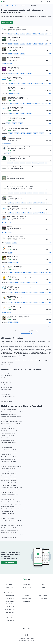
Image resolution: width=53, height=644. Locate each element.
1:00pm (42, 84)
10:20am (35, 292)
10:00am (16, 54)
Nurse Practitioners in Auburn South (9, 485)
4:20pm (22, 283)
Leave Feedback (10, 621)
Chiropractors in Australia (6, 6)
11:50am (35, 193)
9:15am (16, 113)
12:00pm (35, 44)
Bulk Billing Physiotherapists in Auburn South (11, 419)
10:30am (41, 34)
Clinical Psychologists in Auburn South (9, 443)
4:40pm (8, 123)
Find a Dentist (10, 590)
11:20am (29, 44)
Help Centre (10, 618)
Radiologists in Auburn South (7, 518)
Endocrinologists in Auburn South (8, 469)
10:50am (35, 103)
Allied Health (27, 590)
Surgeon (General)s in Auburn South (9, 533)
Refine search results (7, 22)
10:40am (23, 44)
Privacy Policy (43, 598)
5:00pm (35, 283)
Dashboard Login (26, 598)
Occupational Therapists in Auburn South (10, 490)
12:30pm (29, 74)
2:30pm (42, 203)
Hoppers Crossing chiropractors (8, 373)
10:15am (17, 273)
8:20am (11, 193)
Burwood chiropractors (6, 390)
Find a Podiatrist (10, 596)
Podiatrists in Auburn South (7, 511)
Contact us (43, 593)
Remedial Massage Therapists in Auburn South (11, 521)
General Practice (27, 587)
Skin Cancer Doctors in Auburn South (9, 523)
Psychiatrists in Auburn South (7, 514)
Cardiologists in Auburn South (8, 440)
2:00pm (35, 133)
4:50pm (14, 243)
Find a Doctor (10, 587)
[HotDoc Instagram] (29, 628)
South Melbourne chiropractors (8, 397)
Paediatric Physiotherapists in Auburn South (11, 502)
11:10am (16, 74)
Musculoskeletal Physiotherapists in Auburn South (12, 483)
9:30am (29, 34)
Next (49, 327)
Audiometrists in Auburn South (8, 438)
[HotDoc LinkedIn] (26, 628)
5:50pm (21, 123)
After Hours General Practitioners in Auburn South (12, 412)
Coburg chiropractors (6, 380)
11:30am (23, 74)
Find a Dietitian (10, 604)
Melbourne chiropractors (6, 401)
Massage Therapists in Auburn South (9, 481)
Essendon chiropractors (6, 383)
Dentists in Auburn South (7, 455)
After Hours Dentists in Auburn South (9, 410)
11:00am (17, 93)
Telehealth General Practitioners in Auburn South (12, 421)
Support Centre (27, 601)
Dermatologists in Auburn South (8, 459)
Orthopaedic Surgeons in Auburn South (10, 495)
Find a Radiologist (10, 612)
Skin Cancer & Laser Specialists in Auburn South (11, 525)
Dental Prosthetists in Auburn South (9, 452)
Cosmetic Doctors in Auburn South (9, 445)
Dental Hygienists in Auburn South (9, 450)
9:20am (23, 34)
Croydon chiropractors (6, 394)
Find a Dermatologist (10, 610)
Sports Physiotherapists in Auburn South (10, 530)
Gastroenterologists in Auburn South (9, 473)
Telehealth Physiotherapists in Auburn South (11, 424)
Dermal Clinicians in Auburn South (9, 457)
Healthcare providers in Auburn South (9, 537)
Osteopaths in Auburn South (7, 497)
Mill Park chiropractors (6, 385)
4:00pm (42, 133)
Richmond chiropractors (6, 392)
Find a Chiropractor (10, 598)
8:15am (10, 163)
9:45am (17, 203)
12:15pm (35, 273)
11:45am (17, 84)
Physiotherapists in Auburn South (8, 507)
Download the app (9, 562)
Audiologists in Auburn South (7, 436)
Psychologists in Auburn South (8, 516)
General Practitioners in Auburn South (9, 476)
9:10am (16, 34)
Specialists (26, 596)
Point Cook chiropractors (7, 375)
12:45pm (36, 84)
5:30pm (14, 123)
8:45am (11, 93)
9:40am (35, 34)
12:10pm (41, 44)
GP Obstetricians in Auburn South (8, 478)
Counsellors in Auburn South (7, 447)
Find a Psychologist (10, 601)
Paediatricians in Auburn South (8, 499)
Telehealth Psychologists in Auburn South (10, 426)
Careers (43, 590)
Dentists (27, 593)
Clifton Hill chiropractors (6, 387)
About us (43, 587)
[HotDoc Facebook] (24, 628)
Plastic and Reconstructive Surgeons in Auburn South (13, 509)
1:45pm (36, 203)
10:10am (23, 103)
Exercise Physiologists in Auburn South (9, 471)
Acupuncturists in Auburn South (8, 433)
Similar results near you (26, 333)
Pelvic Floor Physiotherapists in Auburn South (11, 504)
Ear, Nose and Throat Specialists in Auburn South (12, 466)
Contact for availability (26, 64)
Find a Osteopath (10, 607)
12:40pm (16, 322)
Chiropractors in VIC (16, 6)
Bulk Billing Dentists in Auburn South (9, 414)
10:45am (23, 203)
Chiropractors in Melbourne (7, 363)
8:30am (16, 163)
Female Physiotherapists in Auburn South (10, 431)
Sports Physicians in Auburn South (9, 528)
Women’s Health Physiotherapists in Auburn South (12, 535)
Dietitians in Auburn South (7, 464)
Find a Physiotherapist (10, 593)
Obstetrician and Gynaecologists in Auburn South (12, 488)
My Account (10, 615)
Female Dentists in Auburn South (8, 428)
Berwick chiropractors (6, 399)
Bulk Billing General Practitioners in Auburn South (12, 417)
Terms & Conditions (43, 596)
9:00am (10, 34)
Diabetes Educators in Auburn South (9, 462)
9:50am (10, 44)
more (49, 34)
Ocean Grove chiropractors (7, 378)
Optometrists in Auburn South (8, 492)
